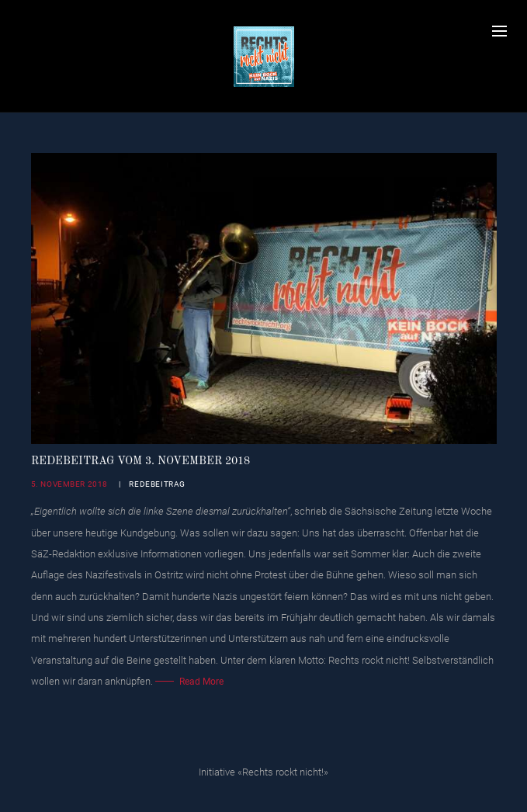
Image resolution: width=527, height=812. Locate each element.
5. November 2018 (70, 484)
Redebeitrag (157, 484)
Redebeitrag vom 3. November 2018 (140, 461)
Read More (201, 682)
